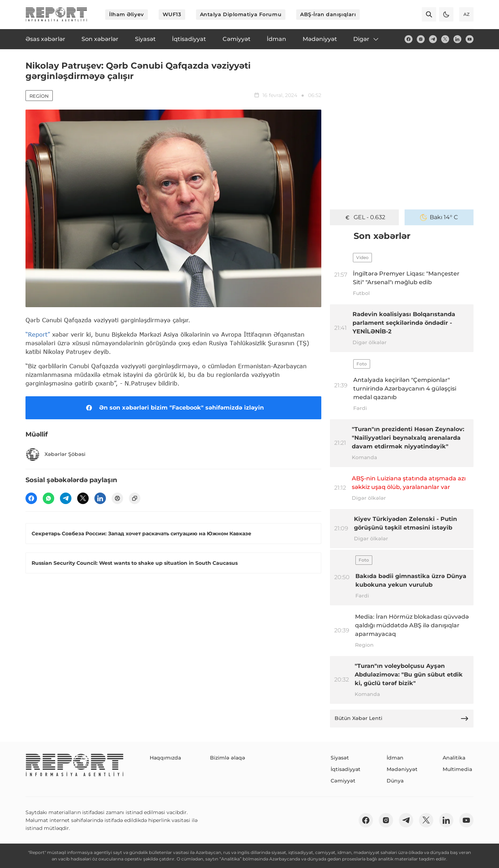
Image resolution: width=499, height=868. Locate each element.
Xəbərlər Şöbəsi (55, 454)
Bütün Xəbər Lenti (402, 719)
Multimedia (457, 769)
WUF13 (172, 14)
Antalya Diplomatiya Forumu (241, 14)
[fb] (409, 39)
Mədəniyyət (402, 769)
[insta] (421, 39)
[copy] (135, 498)
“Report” (38, 334)
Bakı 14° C (439, 217)
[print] (117, 498)
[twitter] (445, 39)
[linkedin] (457, 39)
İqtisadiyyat (346, 769)
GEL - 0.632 (365, 217)
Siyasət (340, 758)
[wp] (48, 498)
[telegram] (433, 39)
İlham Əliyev (127, 14)
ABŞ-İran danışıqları (328, 14)
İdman (395, 758)
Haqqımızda (165, 758)
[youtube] (470, 39)
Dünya (395, 781)
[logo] (56, 14)
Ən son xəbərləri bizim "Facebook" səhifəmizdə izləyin (174, 408)
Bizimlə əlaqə (228, 758)
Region (39, 96)
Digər (366, 39)
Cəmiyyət (343, 781)
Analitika (454, 758)
